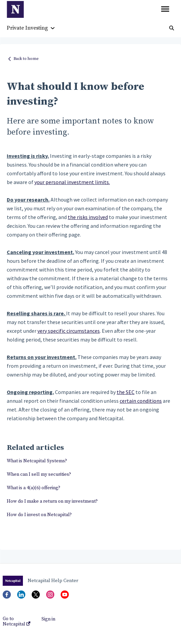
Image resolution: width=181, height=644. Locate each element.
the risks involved (88, 217)
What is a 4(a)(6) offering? (34, 488)
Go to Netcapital (17, 621)
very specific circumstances (69, 331)
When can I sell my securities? (39, 474)
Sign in (48, 619)
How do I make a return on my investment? (52, 501)
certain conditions (141, 401)
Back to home (26, 59)
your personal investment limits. (72, 182)
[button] (165, 9)
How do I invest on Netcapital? (39, 515)
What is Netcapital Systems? (37, 461)
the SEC (126, 392)
